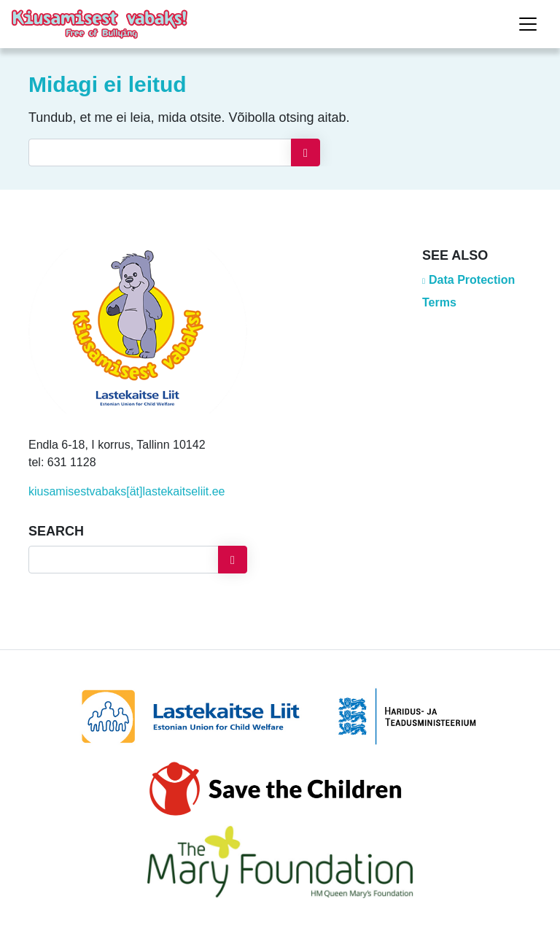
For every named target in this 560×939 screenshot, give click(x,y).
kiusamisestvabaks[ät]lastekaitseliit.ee (127, 491)
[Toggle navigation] (528, 24)
